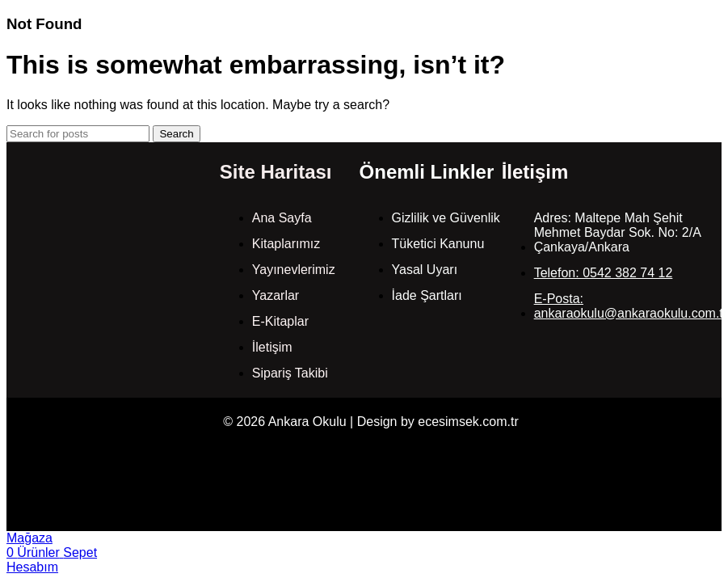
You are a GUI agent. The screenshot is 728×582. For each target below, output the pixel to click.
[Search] (78, 134)
